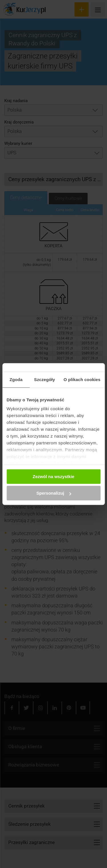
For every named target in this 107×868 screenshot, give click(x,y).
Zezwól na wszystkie (54, 477)
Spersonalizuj (54, 493)
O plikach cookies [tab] (82, 380)
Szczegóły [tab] (44, 380)
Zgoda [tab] (16, 380)
